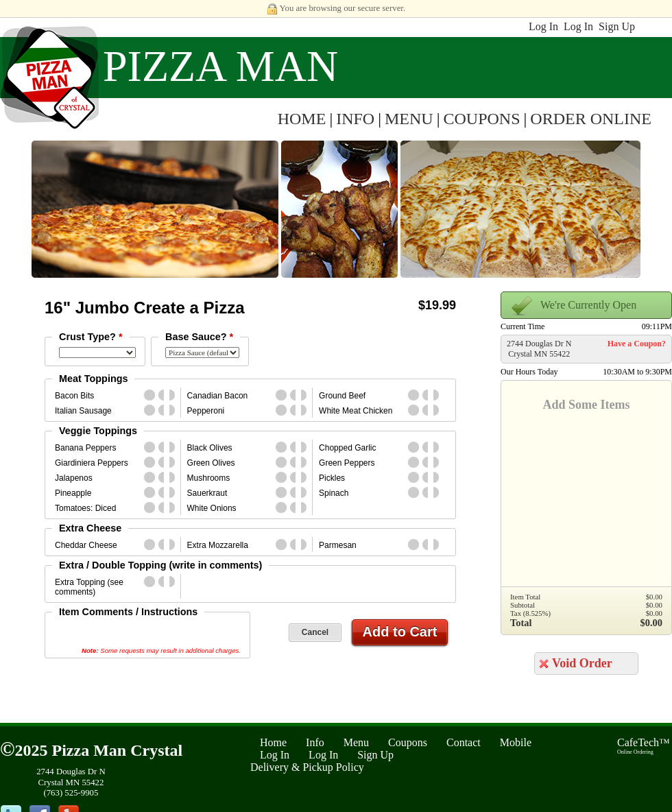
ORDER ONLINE (591, 119)
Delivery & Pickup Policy (307, 767)
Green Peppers (347, 463)
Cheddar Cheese (86, 545)
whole (149, 395)
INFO (355, 119)
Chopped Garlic (347, 448)
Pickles (332, 478)
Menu (356, 742)
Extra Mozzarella (218, 545)
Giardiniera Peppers (92, 463)
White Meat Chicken (356, 411)
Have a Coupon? (637, 344)
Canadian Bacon (218, 396)
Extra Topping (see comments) (89, 587)
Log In (543, 26)
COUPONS (482, 119)
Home (273, 742)
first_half (164, 395)
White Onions (212, 508)
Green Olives (211, 463)
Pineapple (73, 493)
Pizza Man (220, 66)
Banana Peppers (85, 448)
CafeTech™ (644, 746)
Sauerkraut (207, 493)
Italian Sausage (83, 411)
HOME (302, 119)
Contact (464, 742)
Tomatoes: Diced (85, 508)
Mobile (516, 742)
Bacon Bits (74, 396)
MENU (409, 119)
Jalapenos (74, 478)
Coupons (408, 742)
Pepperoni (206, 411)
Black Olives (210, 448)
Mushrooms (209, 478)
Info (315, 742)
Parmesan (338, 545)
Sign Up (617, 26)
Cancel (315, 632)
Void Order (582, 663)
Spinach (334, 493)
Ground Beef (342, 396)
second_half (175, 395)
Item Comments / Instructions (128, 612)
